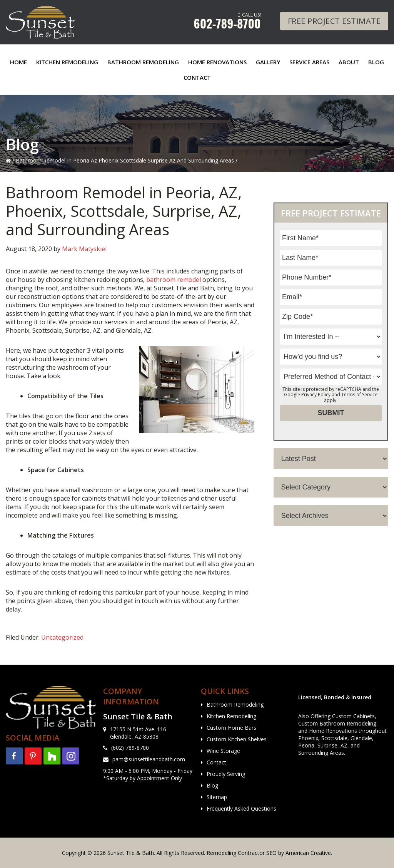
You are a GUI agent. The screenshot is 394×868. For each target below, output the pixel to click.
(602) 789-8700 (130, 748)
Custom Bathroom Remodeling (337, 723)
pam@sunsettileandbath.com (149, 759)
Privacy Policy (316, 395)
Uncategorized (62, 637)
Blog (212, 785)
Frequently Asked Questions (241, 809)
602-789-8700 (227, 23)
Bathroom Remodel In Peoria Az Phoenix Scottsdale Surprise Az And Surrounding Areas (125, 160)
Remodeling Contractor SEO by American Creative (269, 853)
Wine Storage (223, 751)
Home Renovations (333, 731)
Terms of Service (359, 395)
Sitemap (217, 797)
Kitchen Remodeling (231, 716)
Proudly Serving (226, 774)
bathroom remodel (174, 280)
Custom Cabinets (353, 716)
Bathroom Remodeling (235, 705)
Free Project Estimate (334, 21)
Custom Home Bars (231, 728)
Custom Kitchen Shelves (237, 739)
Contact (216, 762)
